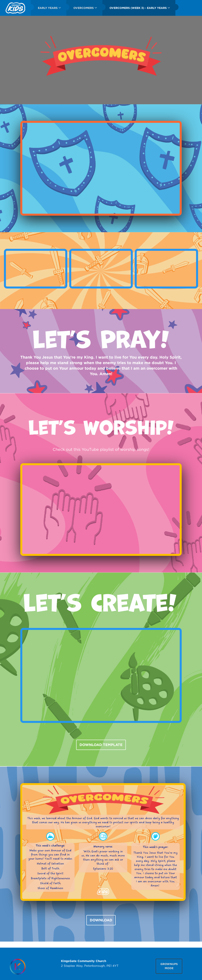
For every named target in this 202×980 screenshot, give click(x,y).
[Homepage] (18, 967)
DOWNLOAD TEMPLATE (101, 745)
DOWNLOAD (101, 920)
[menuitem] (15, 8)
